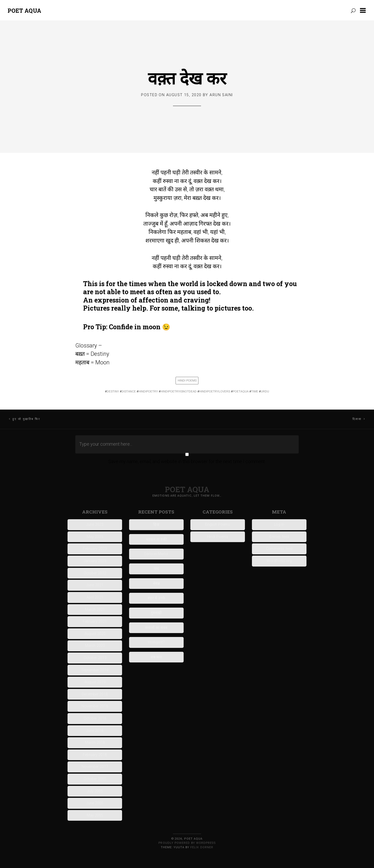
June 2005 (95, 803)
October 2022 (95, 573)
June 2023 (95, 525)
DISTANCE (129, 391)
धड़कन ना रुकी (156, 539)
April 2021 (95, 597)
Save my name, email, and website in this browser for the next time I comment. (187, 461)
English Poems (218, 525)
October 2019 (95, 658)
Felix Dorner (202, 847)
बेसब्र (156, 584)
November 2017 (95, 767)
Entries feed (279, 537)
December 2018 (95, 694)
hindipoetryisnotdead (179, 391)
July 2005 (95, 791)
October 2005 (95, 779)
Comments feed (279, 549)
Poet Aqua (24, 11)
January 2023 (95, 561)
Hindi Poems (187, 380)
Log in (279, 525)
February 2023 (95, 549)
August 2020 (95, 634)
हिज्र (156, 525)
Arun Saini (221, 95)
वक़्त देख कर (187, 78)
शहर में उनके (156, 598)
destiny (113, 391)
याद (156, 569)
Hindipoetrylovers (215, 391)
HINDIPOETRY (148, 391)
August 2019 (95, 682)
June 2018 (95, 731)
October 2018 (95, 718)
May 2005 (95, 815)
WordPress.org (279, 561)
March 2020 (95, 646)
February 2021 (95, 622)
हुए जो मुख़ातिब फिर (26, 419)
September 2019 (95, 670)
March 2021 (95, 610)
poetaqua (241, 391)
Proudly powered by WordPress (187, 843)
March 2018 (95, 743)
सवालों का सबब (156, 628)
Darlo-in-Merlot (156, 554)
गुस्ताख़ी (156, 613)
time (255, 391)
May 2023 (95, 537)
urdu (265, 391)
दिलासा (357, 419)
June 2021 (95, 585)
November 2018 (95, 706)
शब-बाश (156, 657)
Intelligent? (156, 642)
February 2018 (95, 755)
